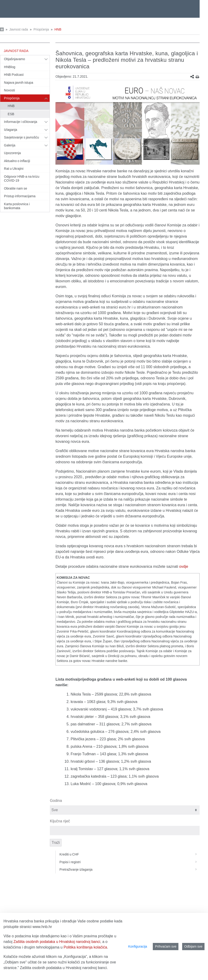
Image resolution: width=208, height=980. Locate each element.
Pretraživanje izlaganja (130, 869)
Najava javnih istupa (19, 83)
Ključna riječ (60, 821)
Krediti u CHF (130, 854)
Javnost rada (19, 29)
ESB (11, 114)
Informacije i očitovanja (21, 122)
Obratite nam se (15, 188)
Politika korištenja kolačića (85, 947)
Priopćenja (41, 29)
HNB (58, 29)
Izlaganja (11, 130)
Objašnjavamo (14, 59)
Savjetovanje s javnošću (21, 137)
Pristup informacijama (20, 196)
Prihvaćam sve (166, 946)
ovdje (184, 566)
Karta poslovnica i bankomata (17, 206)
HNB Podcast (14, 75)
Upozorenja (12, 153)
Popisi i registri (130, 862)
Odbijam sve (193, 946)
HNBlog (10, 67)
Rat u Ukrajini (14, 169)
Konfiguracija (138, 946)
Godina (56, 801)
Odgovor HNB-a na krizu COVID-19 (22, 179)
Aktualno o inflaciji (17, 161)
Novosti (9, 90)
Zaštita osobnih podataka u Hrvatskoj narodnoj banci (57, 942)
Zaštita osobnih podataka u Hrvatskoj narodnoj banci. (64, 968)
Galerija (10, 145)
